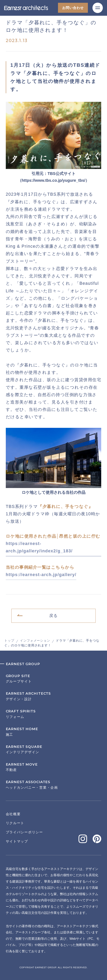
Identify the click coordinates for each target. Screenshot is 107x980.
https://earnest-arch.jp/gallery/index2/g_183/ (39, 547)
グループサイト (54, 679)
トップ (9, 641)
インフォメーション (35, 641)
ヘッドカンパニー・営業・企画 (54, 785)
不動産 (54, 767)
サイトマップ (17, 841)
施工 (54, 732)
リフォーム (54, 714)
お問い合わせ (73, 8)
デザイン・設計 (54, 696)
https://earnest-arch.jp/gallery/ (41, 575)
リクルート (15, 823)
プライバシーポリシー (24, 832)
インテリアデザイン (54, 749)
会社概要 (13, 814)
